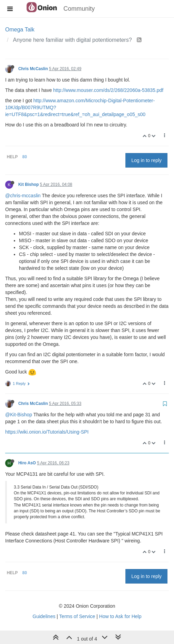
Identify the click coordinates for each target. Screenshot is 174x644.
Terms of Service (77, 616)
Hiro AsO (27, 463)
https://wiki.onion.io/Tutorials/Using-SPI (47, 432)
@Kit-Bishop (19, 415)
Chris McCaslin (33, 69)
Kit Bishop (28, 184)
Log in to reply (146, 160)
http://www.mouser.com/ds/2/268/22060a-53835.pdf (108, 90)
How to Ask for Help (120, 616)
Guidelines (44, 616)
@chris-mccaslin (23, 196)
